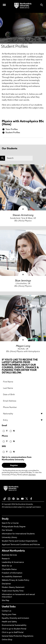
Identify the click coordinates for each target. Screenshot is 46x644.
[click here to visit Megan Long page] (23, 318)
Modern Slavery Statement (13, 587)
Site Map (6, 601)
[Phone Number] (23, 407)
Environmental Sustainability (14, 625)
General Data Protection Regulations (18, 636)
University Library (9, 538)
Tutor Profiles (12, 129)
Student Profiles (13, 133)
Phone (5, 436)
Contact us (7, 611)
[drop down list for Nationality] (23, 414)
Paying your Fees (9, 615)
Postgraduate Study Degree (14, 527)
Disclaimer (6, 584)
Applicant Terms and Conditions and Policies (21, 545)
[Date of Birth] (23, 395)
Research (6, 559)
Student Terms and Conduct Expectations (20, 541)
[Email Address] (23, 401)
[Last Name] (23, 388)
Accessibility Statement (12, 577)
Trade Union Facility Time (13, 591)
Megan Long (23, 346)
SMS (4, 446)
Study (5, 519)
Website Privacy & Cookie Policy (16, 580)
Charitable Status (9, 570)
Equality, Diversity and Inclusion (15, 618)
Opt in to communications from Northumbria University (17, 459)
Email (4, 426)
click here (32, 475)
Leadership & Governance (13, 562)
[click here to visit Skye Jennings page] (23, 253)
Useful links (9, 607)
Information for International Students (18, 534)
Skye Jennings (23, 281)
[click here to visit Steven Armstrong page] (23, 187)
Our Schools (7, 530)
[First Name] (23, 382)
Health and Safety (9, 622)
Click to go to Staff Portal (13, 633)
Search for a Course (10, 523)
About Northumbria (13, 551)
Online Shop (7, 640)
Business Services (9, 555)
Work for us (7, 566)
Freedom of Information (12, 573)
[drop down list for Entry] (23, 420)
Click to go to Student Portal (14, 629)
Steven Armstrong (23, 215)
